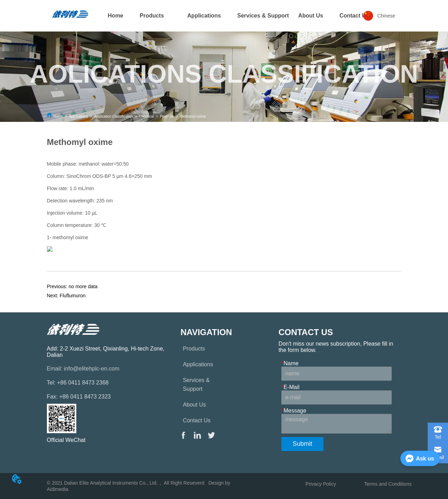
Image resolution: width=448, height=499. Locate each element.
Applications (78, 116)
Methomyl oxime (193, 116)
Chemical (147, 116)
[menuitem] (152, 16)
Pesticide (167, 116)
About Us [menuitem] (311, 16)
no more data (83, 286)
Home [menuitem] (115, 16)
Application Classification (114, 116)
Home (58, 116)
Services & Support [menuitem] (263, 16)
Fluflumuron (72, 296)
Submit (302, 444)
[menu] (224, 16)
